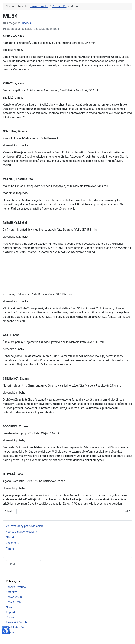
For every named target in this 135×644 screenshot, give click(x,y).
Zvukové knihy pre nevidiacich (24, 526)
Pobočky (14, 581)
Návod (10, 537)
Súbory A (26, 23)
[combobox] (23, 564)
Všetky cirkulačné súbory (21, 532)
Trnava (10, 549)
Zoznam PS (13, 543)
